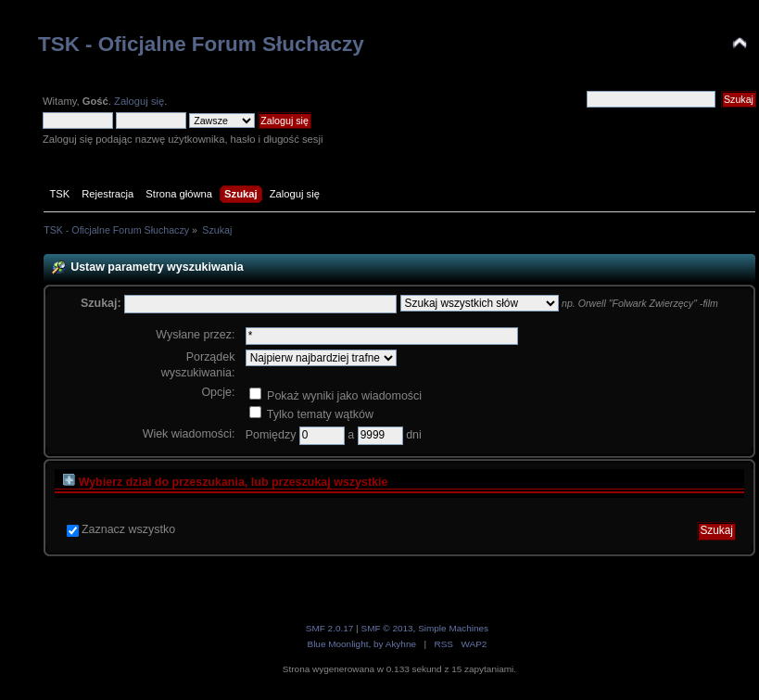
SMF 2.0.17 (330, 628)
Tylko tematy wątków (311, 414)
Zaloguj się (139, 101)
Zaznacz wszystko (128, 529)
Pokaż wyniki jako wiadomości (335, 396)
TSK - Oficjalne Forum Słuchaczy (201, 44)
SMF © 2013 (386, 628)
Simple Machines (453, 628)
